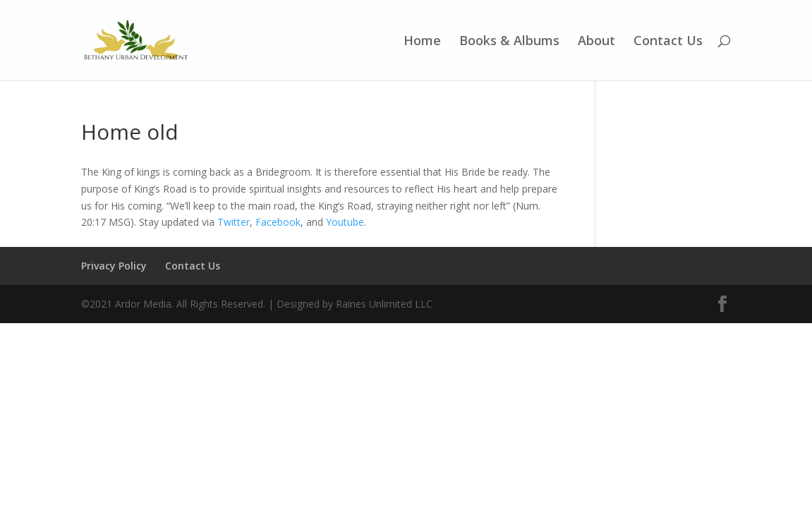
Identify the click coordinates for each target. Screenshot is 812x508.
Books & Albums (509, 42)
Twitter (234, 222)
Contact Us (668, 42)
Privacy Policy (114, 266)
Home (422, 42)
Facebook (278, 222)
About (596, 42)
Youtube (345, 222)
